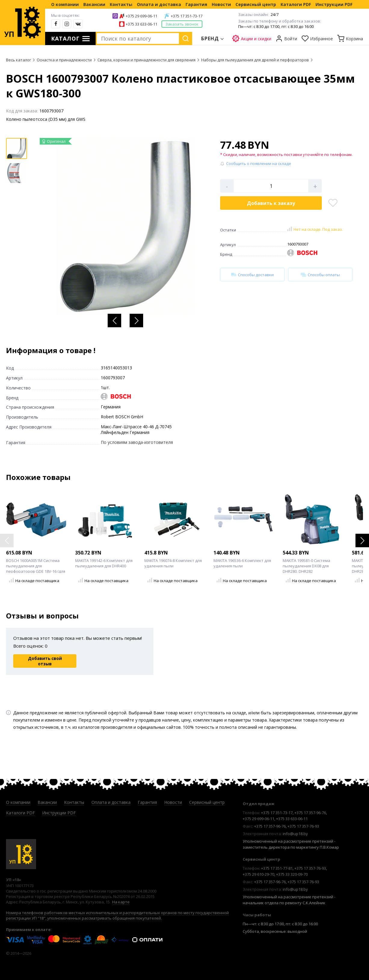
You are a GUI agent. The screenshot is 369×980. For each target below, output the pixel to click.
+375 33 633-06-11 (141, 24)
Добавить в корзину (271, 203)
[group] (125, 227)
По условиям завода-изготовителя (137, 442)
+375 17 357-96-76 (310, 813)
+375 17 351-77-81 (277, 868)
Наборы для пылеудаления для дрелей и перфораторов (255, 60)
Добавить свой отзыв (45, 661)
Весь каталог (18, 60)
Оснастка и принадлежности (64, 60)
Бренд (210, 38)
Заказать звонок (182, 24)
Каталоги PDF (296, 4)
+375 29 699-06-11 (141, 16)
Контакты (121, 4)
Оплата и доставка (159, 4)
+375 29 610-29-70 (258, 874)
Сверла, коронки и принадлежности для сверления (146, 60)
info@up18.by (295, 834)
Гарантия (196, 4)
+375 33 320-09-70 (292, 874)
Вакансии (94, 4)
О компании (65, 4)
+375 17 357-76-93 (303, 826)
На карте (121, 902)
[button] (114, 321)
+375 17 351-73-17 (187, 16)
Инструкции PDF (334, 4)
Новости (221, 4)
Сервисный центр (256, 4)
